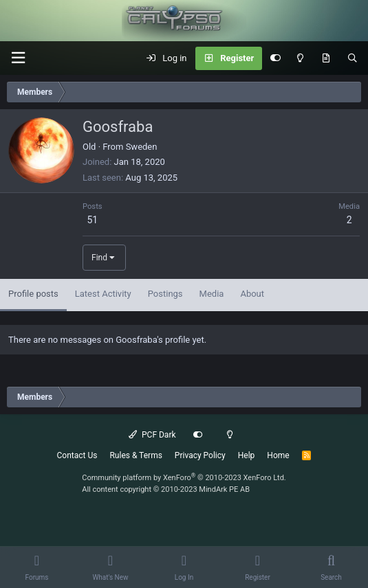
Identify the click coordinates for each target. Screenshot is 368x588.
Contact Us (77, 455)
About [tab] (252, 294)
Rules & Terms (136, 455)
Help (247, 455)
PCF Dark (152, 435)
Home (278, 455)
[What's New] (326, 58)
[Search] (353, 58)
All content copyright (166, 489)
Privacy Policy (200, 455)
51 (92, 220)
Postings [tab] (165, 294)
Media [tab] (212, 294)
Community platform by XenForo (184, 478)
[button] (18, 58)
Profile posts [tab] (33, 294)
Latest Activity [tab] (103, 294)
